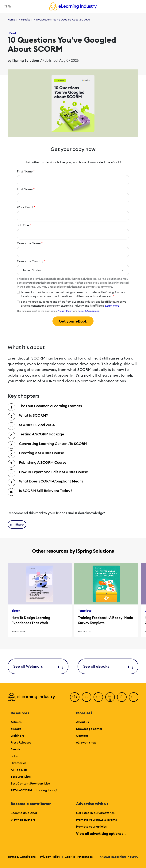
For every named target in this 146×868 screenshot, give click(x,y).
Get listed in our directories (95, 813)
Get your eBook (73, 321)
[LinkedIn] (98, 697)
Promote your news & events (96, 820)
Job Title (24, 225)
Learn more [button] (112, 306)
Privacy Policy (65, 311)
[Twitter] (86, 697)
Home (11, 20)
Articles (16, 722)
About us (82, 722)
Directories (18, 763)
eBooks (26, 20)
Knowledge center (89, 729)
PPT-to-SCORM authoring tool (34, 790)
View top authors (23, 820)
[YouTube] (110, 697)
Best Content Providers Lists (31, 783)
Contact (82, 736)
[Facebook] (75, 697)
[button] (17, 524)
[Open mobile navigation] (7, 6)
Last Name (26, 189)
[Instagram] (134, 697)
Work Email (26, 207)
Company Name (30, 243)
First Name (26, 171)
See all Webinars (38, 666)
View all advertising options (101, 834)
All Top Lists (19, 770)
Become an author (24, 813)
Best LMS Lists (21, 777)
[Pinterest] (122, 697)
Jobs (14, 756)
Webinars (17, 736)
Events (15, 749)
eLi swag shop (86, 742)
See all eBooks (108, 666)
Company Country (31, 261)
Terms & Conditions (88, 311)
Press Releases (21, 742)
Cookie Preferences (79, 857)
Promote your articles (91, 826)
